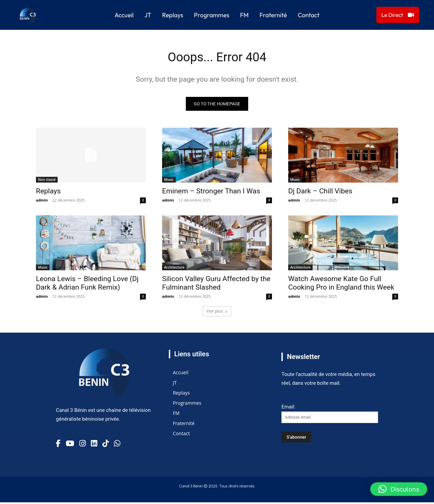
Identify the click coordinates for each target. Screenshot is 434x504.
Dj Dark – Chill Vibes (320, 193)
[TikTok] (106, 445)
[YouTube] (70, 445)
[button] (399, 489)
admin (42, 202)
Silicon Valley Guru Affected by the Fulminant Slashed (216, 285)
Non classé (47, 181)
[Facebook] (58, 445)
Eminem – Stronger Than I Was (211, 193)
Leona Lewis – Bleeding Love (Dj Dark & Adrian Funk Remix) (87, 285)
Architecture (174, 269)
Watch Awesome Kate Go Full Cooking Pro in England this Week (341, 285)
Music (169, 181)
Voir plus (217, 313)
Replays (48, 193)
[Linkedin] (94, 445)
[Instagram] (83, 445)
